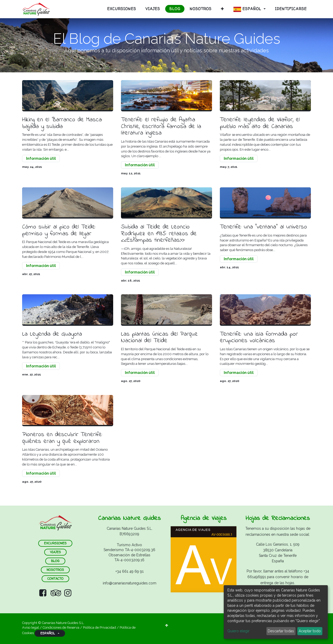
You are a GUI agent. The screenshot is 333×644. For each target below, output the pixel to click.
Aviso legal (31, 627)
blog (55, 561)
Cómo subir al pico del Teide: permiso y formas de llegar (60, 231)
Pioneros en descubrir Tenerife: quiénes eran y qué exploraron (64, 440)
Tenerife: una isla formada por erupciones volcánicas (260, 339)
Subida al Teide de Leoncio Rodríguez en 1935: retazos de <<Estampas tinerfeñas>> (160, 235)
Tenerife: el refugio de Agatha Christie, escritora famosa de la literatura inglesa (162, 127)
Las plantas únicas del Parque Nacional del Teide (161, 339)
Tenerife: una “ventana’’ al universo (265, 228)
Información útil (41, 159)
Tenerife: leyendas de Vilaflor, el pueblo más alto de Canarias (262, 123)
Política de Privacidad (100, 627)
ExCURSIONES (55, 543)
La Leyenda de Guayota (54, 336)
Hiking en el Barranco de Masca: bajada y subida (63, 123)
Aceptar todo (310, 631)
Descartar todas (281, 631)
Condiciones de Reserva (61, 627)
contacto (55, 579)
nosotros (55, 570)
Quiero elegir (238, 631)
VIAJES (55, 552)
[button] (222, 9)
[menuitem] (122, 9)
